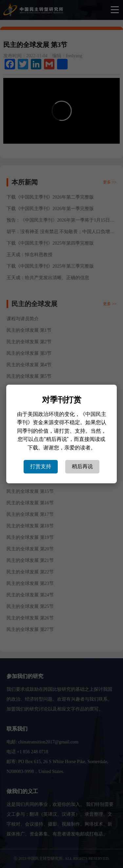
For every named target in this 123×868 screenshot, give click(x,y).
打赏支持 (41, 466)
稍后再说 (82, 466)
